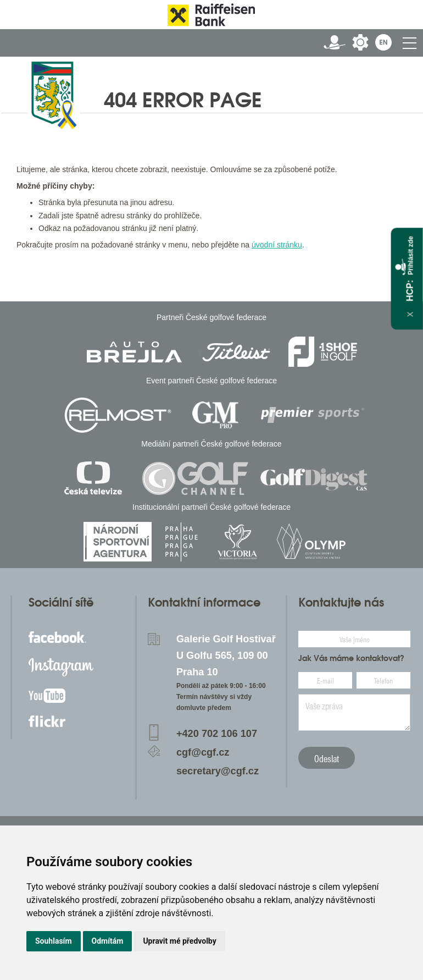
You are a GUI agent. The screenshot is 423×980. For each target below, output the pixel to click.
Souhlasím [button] (54, 941)
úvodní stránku (277, 245)
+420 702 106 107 (217, 734)
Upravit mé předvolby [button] (179, 941)
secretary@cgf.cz (218, 771)
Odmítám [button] (108, 941)
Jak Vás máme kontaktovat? (351, 658)
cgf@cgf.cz (203, 752)
